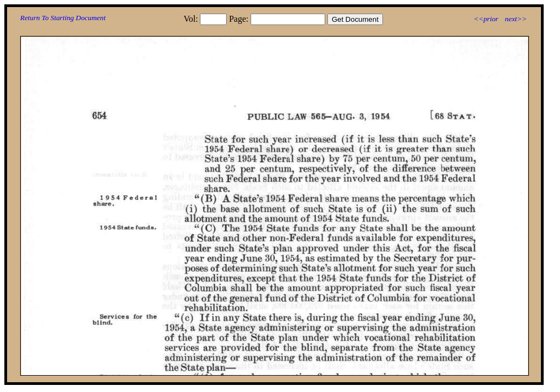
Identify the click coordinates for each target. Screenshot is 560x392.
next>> (516, 19)
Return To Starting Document (63, 18)
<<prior (486, 19)
